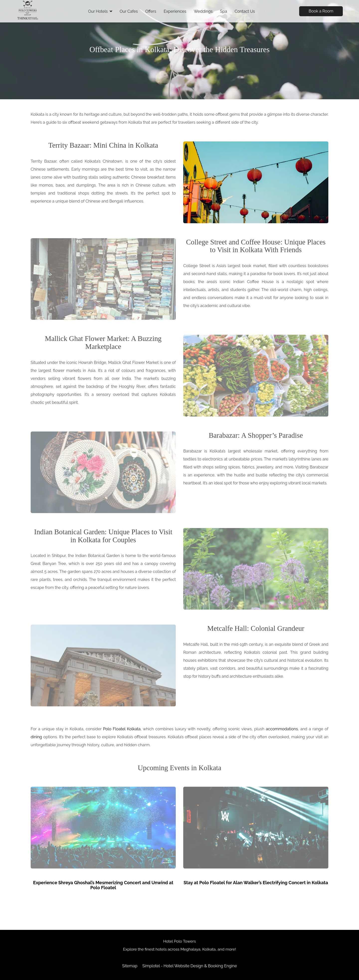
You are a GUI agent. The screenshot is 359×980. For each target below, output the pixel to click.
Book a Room (321, 11)
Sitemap (130, 966)
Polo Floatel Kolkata (122, 729)
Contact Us (245, 11)
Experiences (175, 11)
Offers (151, 11)
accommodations (282, 729)
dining (36, 737)
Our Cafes (129, 11)
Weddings (203, 11)
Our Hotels (100, 11)
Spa (224, 11)
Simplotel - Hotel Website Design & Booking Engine (190, 966)
